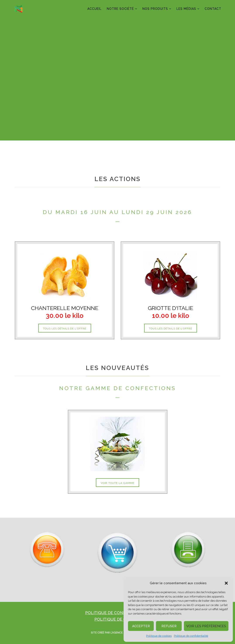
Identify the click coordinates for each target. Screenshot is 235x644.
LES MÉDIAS (186, 9)
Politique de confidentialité (191, 636)
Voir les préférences (206, 626)
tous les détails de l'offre (65, 329)
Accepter (141, 626)
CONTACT (213, 9)
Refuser (169, 626)
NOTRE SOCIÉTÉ (120, 9)
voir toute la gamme (117, 483)
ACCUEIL (94, 9)
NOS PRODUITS (155, 9)
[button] (226, 583)
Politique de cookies (159, 636)
